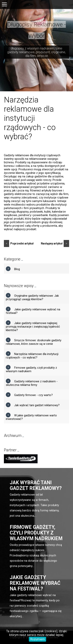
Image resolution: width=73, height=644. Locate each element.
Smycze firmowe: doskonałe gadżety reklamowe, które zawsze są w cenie (34, 342)
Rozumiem (37, 639)
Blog (17, 269)
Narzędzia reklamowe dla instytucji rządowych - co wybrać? (32, 356)
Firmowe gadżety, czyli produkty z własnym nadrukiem (36, 533)
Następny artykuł (55, 243)
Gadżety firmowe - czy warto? (33, 395)
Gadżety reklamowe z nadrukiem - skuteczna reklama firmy (32, 383)
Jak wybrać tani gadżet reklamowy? (37, 405)
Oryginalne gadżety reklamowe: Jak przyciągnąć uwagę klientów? (32, 297)
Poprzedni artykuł (19, 243)
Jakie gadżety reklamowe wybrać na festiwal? (35, 583)
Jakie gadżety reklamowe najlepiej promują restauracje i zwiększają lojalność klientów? (33, 327)
